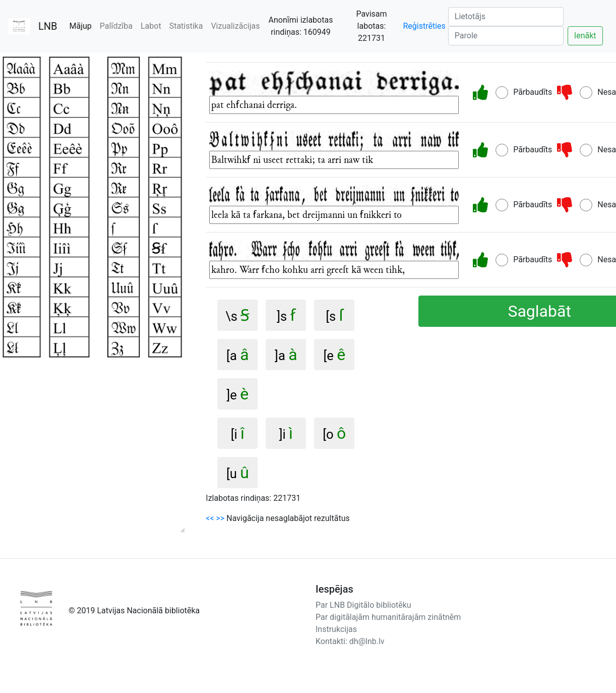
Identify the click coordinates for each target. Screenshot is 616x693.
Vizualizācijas (235, 26)
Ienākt (585, 36)
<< (210, 518)
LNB (48, 26)
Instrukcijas (336, 629)
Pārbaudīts (533, 92)
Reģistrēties (424, 26)
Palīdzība (116, 26)
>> (221, 518)
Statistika (186, 26)
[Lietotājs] (506, 17)
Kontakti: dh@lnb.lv (350, 641)
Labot (151, 26)
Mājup (83, 25)
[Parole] (506, 36)
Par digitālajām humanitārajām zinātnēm (388, 617)
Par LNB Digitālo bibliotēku (363, 605)
